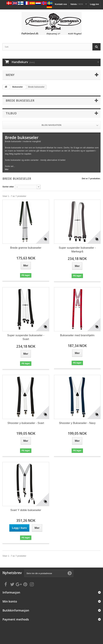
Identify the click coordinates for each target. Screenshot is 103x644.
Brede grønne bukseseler (26, 248)
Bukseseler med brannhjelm (77, 335)
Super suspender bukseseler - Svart (26, 337)
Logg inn (94, 4)
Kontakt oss (61, 4)
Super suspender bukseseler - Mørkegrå (77, 250)
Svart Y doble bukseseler (26, 510)
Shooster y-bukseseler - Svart (26, 423)
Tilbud (11, 113)
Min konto (10, 601)
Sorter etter (8, 187)
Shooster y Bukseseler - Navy (77, 423)
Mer (7, 169)
